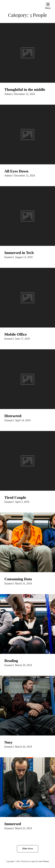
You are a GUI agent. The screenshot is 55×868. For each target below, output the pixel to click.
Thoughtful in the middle (25, 90)
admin (8, 94)
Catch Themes (44, 861)
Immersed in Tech (19, 253)
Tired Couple (15, 498)
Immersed (13, 824)
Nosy (8, 742)
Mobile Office (16, 334)
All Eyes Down (16, 171)
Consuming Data (18, 579)
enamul (9, 257)
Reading (11, 661)
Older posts (28, 849)
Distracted (13, 416)
